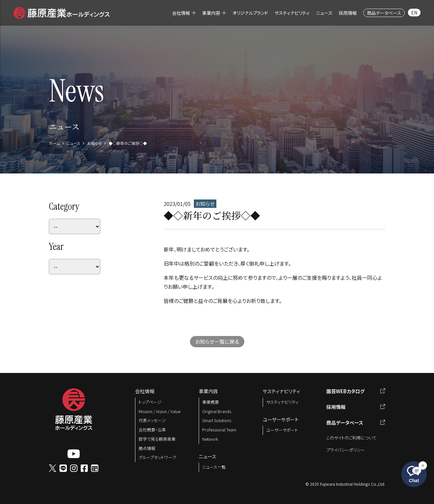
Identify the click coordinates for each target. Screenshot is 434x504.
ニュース (73, 143)
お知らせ (95, 143)
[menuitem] (184, 13)
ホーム (54, 143)
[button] (62, 12)
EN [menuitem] (414, 13)
